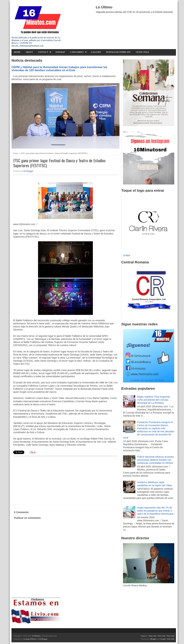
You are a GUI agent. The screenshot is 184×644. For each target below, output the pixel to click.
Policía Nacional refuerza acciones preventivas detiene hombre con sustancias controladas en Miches (156, 460)
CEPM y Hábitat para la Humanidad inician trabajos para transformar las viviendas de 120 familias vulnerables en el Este (59, 69)
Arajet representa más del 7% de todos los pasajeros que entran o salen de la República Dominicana (155, 511)
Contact (43, 52)
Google (163, 639)
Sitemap (60, 52)
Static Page (142, 52)
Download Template (118, 52)
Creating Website (29, 639)
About (29, 52)
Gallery (96, 52)
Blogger (153, 639)
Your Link (152, 636)
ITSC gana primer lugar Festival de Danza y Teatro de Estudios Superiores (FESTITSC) (59, 163)
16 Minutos (36, 636)
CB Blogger (28, 171)
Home (17, 52)
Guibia (126, 255)
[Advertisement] (40, 480)
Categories (77, 52)
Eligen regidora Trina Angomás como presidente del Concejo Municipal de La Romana (154, 400)
